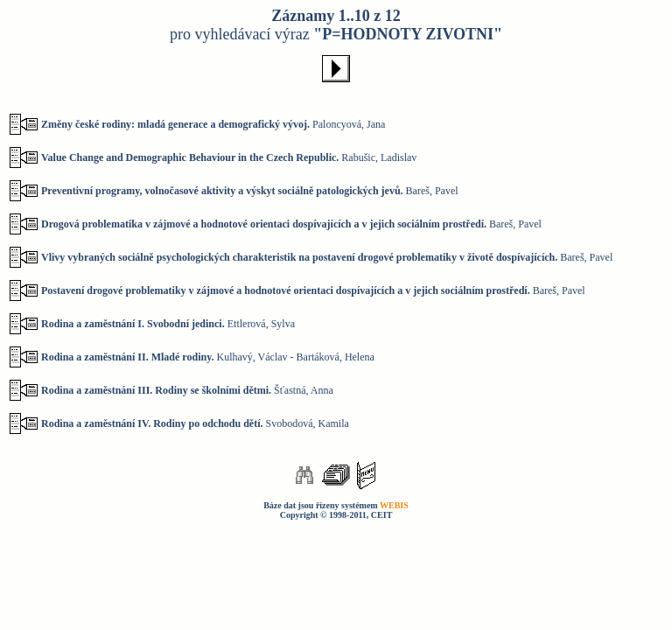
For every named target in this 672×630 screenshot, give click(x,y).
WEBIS (394, 505)
